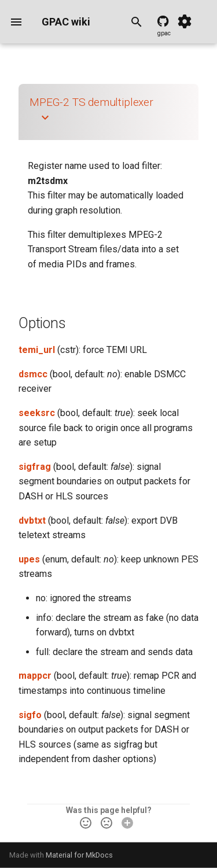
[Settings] (185, 22)
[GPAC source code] (164, 22)
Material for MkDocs (79, 855)
